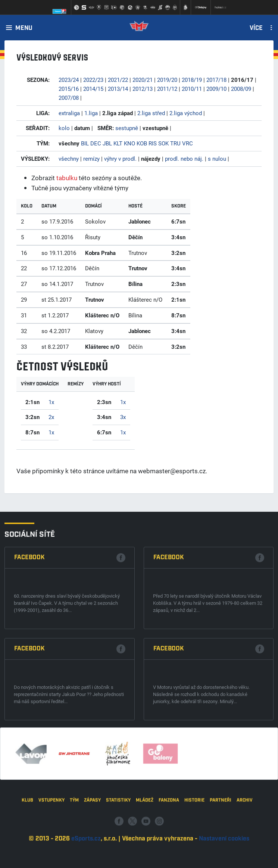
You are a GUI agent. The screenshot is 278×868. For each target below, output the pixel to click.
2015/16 (69, 89)
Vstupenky (51, 845)
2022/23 (93, 80)
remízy (91, 158)
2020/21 (143, 80)
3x (123, 417)
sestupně (127, 128)
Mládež (145, 845)
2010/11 (192, 89)
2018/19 (192, 80)
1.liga (91, 113)
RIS (153, 143)
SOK (163, 143)
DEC (96, 143)
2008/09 (241, 89)
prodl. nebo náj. (184, 158)
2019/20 (167, 80)
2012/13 (143, 89)
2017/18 (216, 80)
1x (51, 402)
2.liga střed (151, 113)
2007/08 (69, 98)
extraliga (69, 113)
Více (256, 28)
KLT (118, 143)
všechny (69, 158)
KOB (142, 143)
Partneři (221, 845)
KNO (129, 143)
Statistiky (118, 845)
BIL (85, 143)
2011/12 (167, 89)
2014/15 (93, 89)
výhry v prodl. (120, 158)
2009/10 (216, 89)
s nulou (217, 158)
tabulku (67, 178)
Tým (74, 845)
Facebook (29, 677)
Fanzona (169, 845)
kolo (64, 128)
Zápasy (92, 845)
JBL (107, 143)
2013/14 (118, 89)
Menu (24, 28)
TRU (175, 143)
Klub (27, 845)
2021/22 (118, 80)
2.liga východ (186, 113)
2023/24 (69, 80)
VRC (188, 143)
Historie (194, 845)
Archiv (245, 845)
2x (51, 417)
